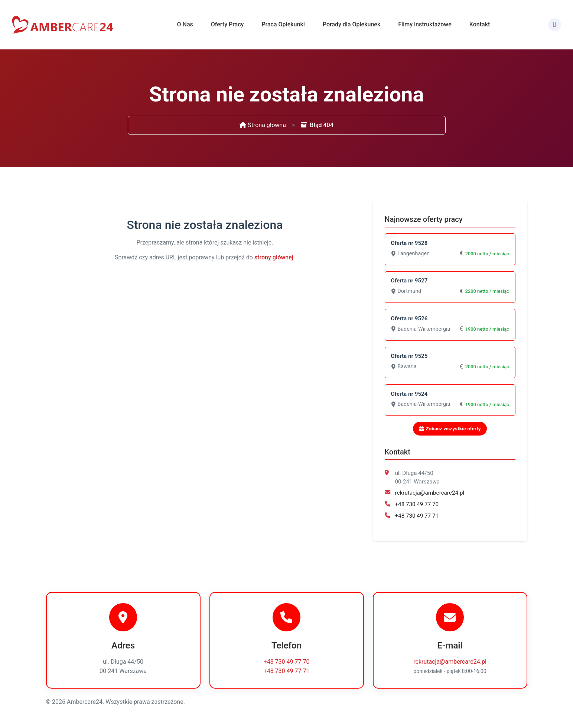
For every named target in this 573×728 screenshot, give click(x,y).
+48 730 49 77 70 (417, 505)
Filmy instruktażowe (425, 24)
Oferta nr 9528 (409, 243)
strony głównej (274, 257)
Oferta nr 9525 (409, 357)
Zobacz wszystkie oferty (450, 430)
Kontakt (480, 24)
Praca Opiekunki (283, 24)
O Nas (185, 24)
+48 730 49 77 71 (417, 517)
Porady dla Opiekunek (351, 24)
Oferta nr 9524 (409, 395)
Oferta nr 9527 (409, 281)
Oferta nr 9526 (409, 319)
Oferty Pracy (227, 24)
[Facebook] (555, 25)
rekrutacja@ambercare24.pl (430, 494)
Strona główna (263, 125)
